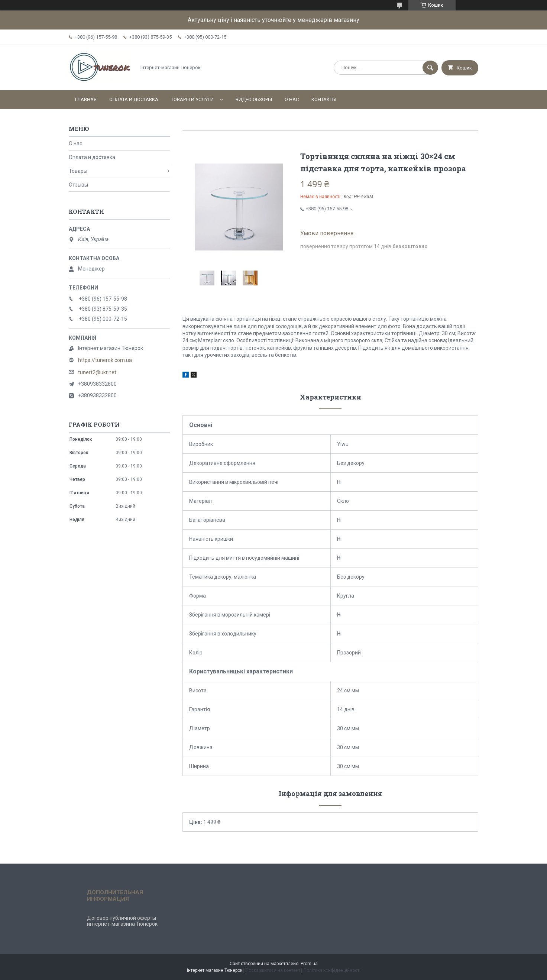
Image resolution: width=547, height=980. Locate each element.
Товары (78, 171)
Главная (86, 99)
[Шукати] (430, 68)
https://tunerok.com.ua (105, 360)
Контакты (324, 99)
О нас (292, 99)
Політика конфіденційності (332, 970)
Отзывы (78, 185)
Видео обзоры (254, 99)
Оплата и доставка (134, 99)
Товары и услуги (192, 99)
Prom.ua (309, 964)
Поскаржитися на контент (273, 970)
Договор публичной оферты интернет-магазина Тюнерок (122, 921)
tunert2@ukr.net (97, 372)
